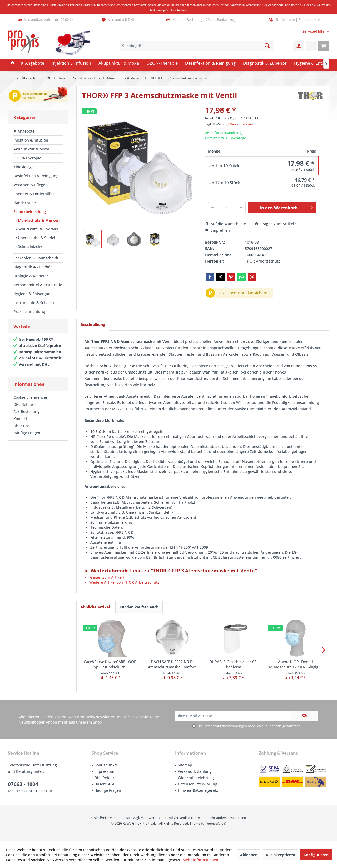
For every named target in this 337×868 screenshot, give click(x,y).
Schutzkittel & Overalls (37, 229)
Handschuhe (25, 203)
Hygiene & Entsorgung (33, 294)
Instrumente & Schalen (34, 303)
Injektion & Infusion (31, 140)
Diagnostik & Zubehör (33, 267)
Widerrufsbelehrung (196, 778)
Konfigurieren (316, 855)
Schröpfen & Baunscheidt (36, 258)
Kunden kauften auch (139, 607)
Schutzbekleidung (30, 212)
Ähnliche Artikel (95, 607)
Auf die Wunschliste (226, 224)
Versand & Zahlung (195, 771)
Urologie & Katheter (31, 276)
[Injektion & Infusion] (71, 63)
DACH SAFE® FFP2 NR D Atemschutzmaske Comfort (172, 664)
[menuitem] (314, 31)
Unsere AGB (105, 784)
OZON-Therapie (27, 158)
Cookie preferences (31, 403)
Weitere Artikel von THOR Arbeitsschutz (122, 582)
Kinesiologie (24, 167)
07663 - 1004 (23, 784)
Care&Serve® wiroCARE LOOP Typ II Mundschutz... (110, 664)
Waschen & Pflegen (31, 185)
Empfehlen (217, 230)
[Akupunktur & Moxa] (119, 63)
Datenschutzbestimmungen (225, 726)
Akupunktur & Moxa (31, 149)
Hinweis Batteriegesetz (198, 790)
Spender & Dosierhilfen (34, 194)
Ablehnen (249, 855)
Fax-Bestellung (26, 417)
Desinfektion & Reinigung (36, 176)
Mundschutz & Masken (38, 220)
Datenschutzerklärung (197, 784)
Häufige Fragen (27, 438)
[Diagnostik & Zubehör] (265, 63)
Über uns (22, 431)
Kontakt (20, 424)
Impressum (104, 771)
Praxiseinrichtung (29, 312)
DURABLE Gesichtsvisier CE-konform (234, 664)
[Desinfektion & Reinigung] (210, 63)
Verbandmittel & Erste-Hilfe (38, 285)
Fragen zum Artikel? (275, 224)
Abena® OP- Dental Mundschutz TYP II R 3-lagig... (295, 664)
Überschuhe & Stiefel (36, 238)
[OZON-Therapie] (162, 63)
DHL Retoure (24, 410)
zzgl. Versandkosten (238, 124)
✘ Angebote (24, 131)
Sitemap (185, 765)
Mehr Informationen (200, 860)
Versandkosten (185, 818)
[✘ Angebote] (32, 63)
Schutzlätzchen (31, 246)
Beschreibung (93, 324)
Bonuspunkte (106, 765)
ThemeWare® (216, 823)
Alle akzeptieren (280, 855)
